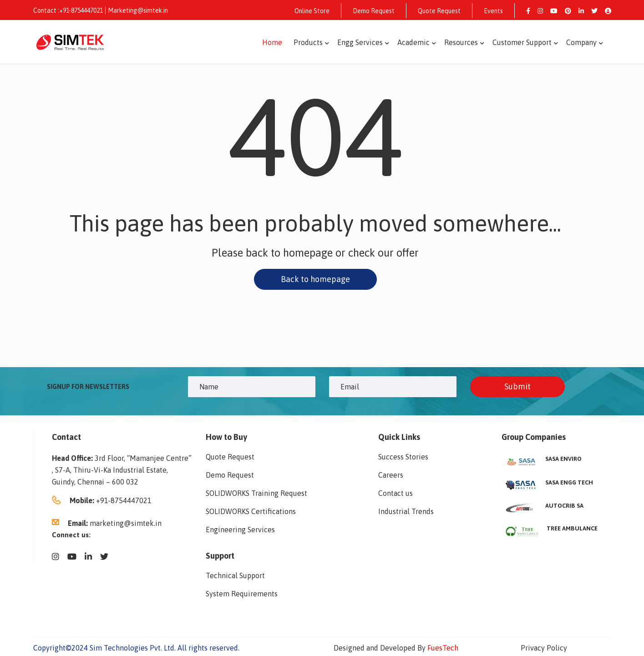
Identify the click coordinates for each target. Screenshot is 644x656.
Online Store (312, 11)
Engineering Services (240, 530)
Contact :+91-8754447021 (68, 10)
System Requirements (242, 594)
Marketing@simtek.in (138, 10)
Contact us (396, 493)
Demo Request (374, 11)
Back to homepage (315, 279)
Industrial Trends (406, 511)
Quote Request (439, 11)
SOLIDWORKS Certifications (251, 511)
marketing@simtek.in (126, 523)
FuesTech (443, 648)
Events (493, 11)
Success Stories (403, 457)
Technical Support (235, 575)
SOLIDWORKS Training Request (256, 493)
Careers (391, 475)
